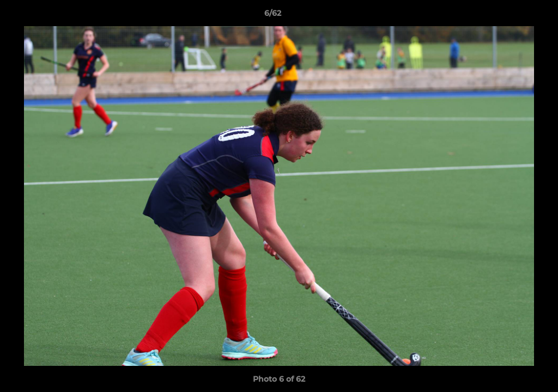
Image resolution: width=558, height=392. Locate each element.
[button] (512, 16)
